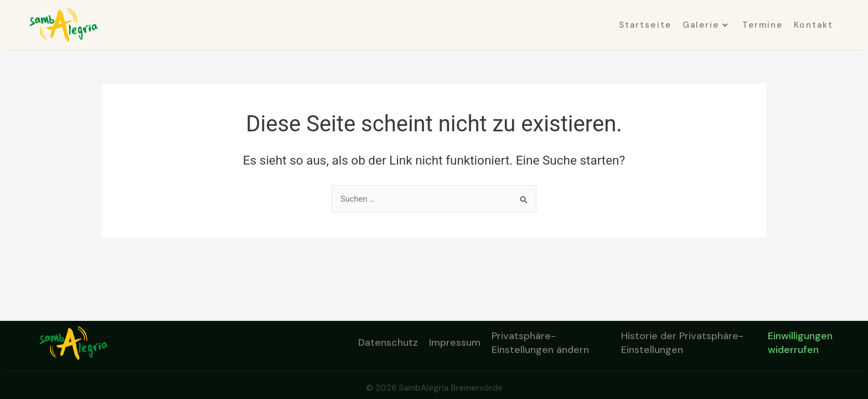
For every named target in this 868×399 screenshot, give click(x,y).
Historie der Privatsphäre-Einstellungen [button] (682, 343)
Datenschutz (388, 342)
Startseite (645, 25)
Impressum (455, 342)
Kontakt (813, 25)
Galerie (706, 25)
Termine (763, 25)
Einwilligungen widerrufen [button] (800, 343)
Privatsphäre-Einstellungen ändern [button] (540, 343)
